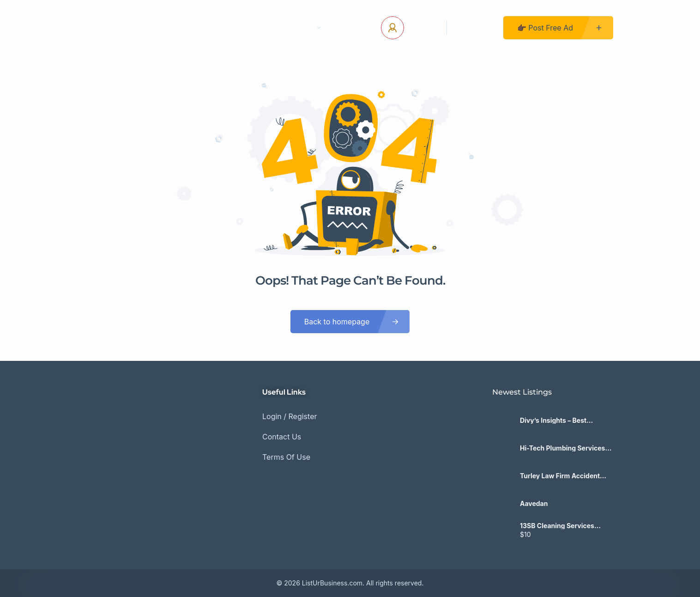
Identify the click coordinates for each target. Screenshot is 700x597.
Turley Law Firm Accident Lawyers (560, 476)
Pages (306, 28)
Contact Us (250, 28)
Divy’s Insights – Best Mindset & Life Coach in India (565, 420)
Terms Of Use (286, 457)
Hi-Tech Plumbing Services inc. (562, 448)
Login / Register (290, 416)
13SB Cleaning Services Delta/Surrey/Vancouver (558, 526)
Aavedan (534, 504)
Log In (422, 28)
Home (200, 28)
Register (475, 28)
